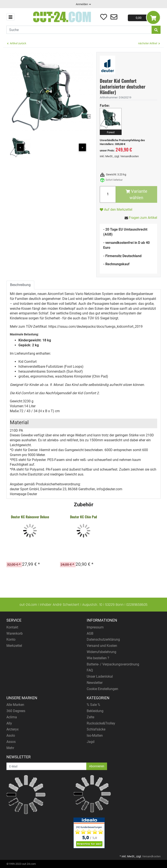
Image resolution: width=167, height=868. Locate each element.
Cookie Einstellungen (102, 689)
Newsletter (95, 683)
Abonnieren (97, 766)
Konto (11, 639)
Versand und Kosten (102, 646)
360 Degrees (16, 711)
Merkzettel (14, 646)
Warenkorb (15, 633)
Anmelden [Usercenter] (84, 4)
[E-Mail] (46, 766)
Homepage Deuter (23, 494)
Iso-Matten (95, 735)
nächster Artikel (149, 43)
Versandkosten (130, 156)
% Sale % (93, 705)
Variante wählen (136, 194)
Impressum (95, 627)
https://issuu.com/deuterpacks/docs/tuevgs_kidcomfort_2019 (95, 327)
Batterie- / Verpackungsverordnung (113, 664)
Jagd (91, 742)
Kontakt (12, 627)
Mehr (10, 748)
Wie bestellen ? (98, 658)
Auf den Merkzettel (116, 210)
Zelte (90, 717)
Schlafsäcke (96, 729)
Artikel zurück (16, 43)
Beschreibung (20, 285)
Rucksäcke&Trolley (101, 723)
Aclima (12, 717)
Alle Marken (15, 705)
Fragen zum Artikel (143, 218)
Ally (9, 723)
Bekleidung (95, 711)
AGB (90, 633)
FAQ (90, 670)
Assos (11, 742)
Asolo (11, 735)
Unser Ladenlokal (100, 676)
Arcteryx (13, 729)
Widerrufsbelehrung (101, 652)
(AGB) (108, 234)
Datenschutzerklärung (103, 639)
